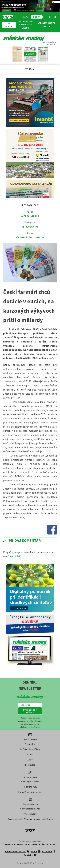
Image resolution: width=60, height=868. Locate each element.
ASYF (53, 844)
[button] (30, 711)
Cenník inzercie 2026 (30, 809)
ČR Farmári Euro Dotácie (30, 237)
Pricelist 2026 (30, 814)
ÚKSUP (45, 844)
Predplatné (30, 744)
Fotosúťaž (30, 765)
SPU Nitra (18, 844)
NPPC (27, 844)
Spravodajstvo (30, 227)
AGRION (36, 844)
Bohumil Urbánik (30, 216)
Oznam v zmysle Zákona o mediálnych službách (30, 819)
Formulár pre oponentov (30, 792)
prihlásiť (16, 556)
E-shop (30, 754)
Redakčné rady (30, 787)
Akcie (30, 760)
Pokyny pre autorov (30, 782)
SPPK (8, 844)
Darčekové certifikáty (30, 749)
